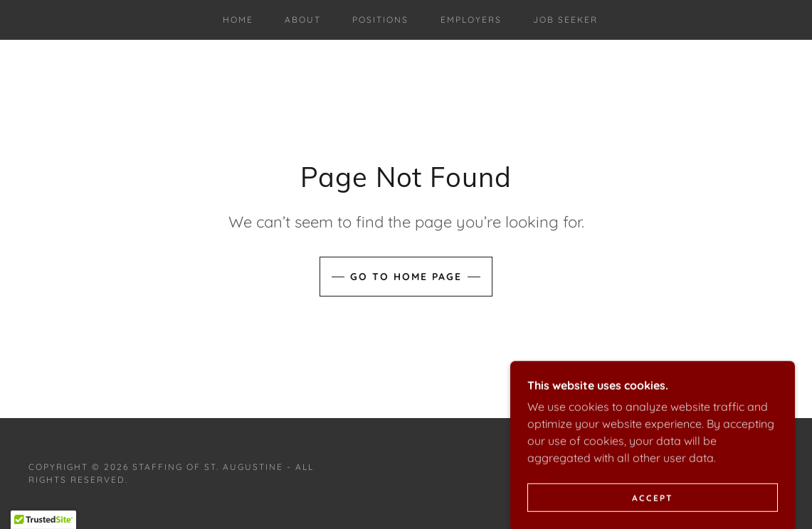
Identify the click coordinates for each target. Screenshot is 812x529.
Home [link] (238, 20)
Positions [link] (380, 20)
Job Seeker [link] (565, 20)
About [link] (303, 20)
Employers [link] (471, 20)
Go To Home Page (406, 277)
